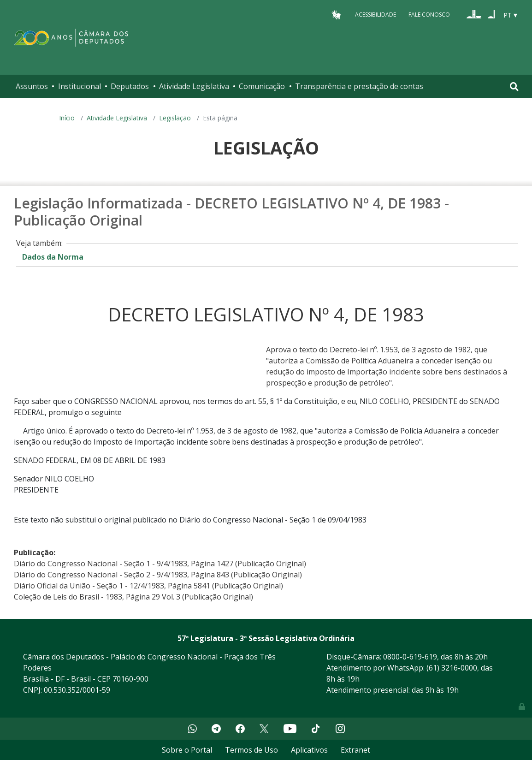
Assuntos (32, 86)
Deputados (130, 86)
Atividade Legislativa (194, 86)
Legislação (175, 118)
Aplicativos (309, 750)
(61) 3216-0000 (452, 668)
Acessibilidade (375, 15)
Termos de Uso (251, 750)
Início (67, 118)
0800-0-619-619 (410, 657)
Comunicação (262, 86)
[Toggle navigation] (514, 86)
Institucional (80, 86)
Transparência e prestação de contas (359, 86)
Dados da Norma (53, 257)
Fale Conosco (429, 15)
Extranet (355, 750)
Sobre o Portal (187, 750)
